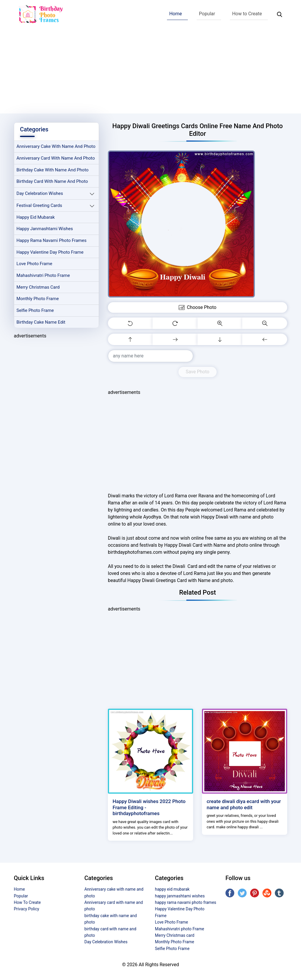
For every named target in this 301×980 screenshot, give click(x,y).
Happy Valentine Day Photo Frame (50, 252)
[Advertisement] (150, 72)
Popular (207, 14)
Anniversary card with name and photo (56, 158)
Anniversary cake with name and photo (56, 147)
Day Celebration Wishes (40, 194)
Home (176, 14)
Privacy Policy (26, 909)
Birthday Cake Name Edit (41, 323)
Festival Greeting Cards (39, 206)
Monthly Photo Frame (38, 299)
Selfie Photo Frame (35, 311)
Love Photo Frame (34, 264)
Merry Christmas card (38, 288)
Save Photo (198, 372)
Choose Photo (198, 307)
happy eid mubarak (36, 218)
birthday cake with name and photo (53, 170)
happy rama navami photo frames (52, 241)
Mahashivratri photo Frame (43, 276)
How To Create (27, 902)
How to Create (247, 14)
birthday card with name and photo (52, 182)
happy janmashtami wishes (45, 229)
